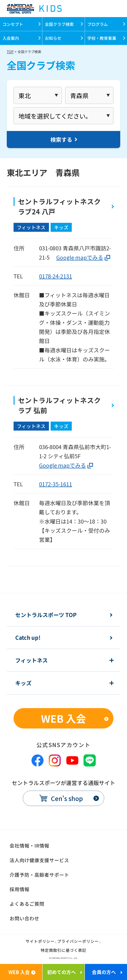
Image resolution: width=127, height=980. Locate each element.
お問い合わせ (24, 918)
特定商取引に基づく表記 (63, 951)
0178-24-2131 (56, 276)
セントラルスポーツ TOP (46, 615)
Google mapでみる (80, 257)
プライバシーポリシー (78, 942)
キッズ (23, 683)
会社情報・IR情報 (29, 845)
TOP (10, 52)
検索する (61, 139)
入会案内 (11, 38)
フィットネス (32, 660)
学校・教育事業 (102, 38)
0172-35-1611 (56, 484)
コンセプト (13, 24)
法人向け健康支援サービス (39, 860)
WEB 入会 (63, 718)
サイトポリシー (40, 942)
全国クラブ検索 (59, 24)
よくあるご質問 (27, 904)
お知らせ (53, 38)
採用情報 (20, 889)
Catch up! (28, 638)
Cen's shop (67, 798)
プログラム (98, 24)
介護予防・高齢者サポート (39, 875)
